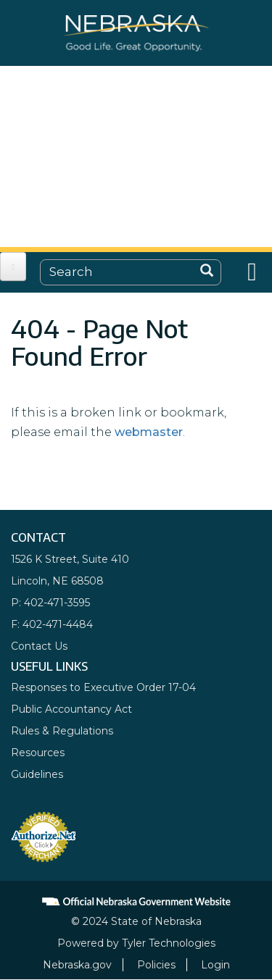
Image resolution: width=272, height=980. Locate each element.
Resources (38, 753)
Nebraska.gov (77, 965)
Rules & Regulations (62, 731)
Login (215, 965)
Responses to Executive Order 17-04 (103, 687)
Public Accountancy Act (71, 709)
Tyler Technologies (169, 943)
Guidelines (37, 774)
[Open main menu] (13, 267)
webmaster (149, 432)
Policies (156, 965)
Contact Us (39, 646)
